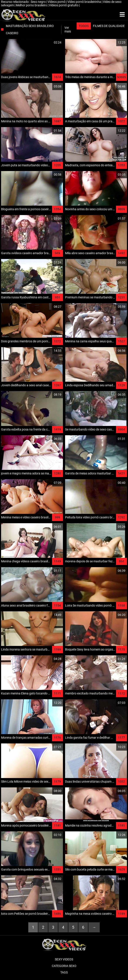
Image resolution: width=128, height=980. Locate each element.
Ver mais (68, 29)
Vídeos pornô (57, 2)
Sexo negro (39, 2)
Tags (64, 972)
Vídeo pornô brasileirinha (85, 2)
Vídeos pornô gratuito (64, 5)
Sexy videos (64, 959)
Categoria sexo (64, 966)
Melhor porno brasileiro (32, 5)
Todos (84, 26)
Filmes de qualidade (109, 26)
